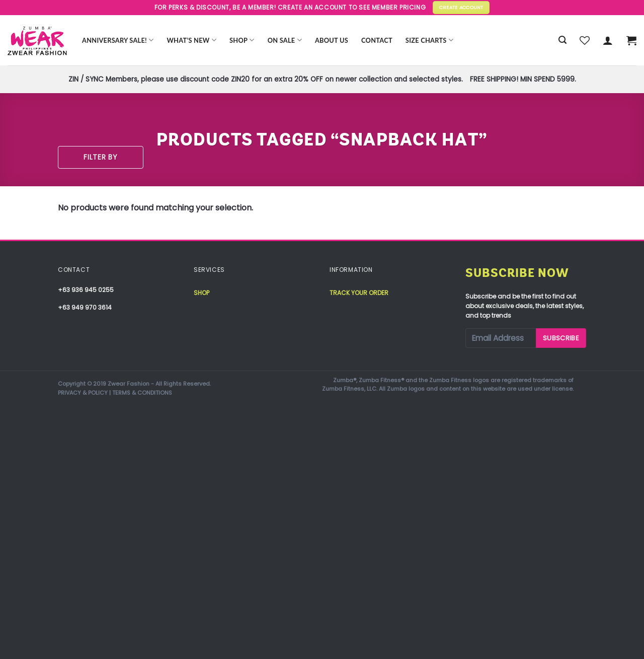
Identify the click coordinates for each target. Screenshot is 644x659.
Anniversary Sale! (118, 40)
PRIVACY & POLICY (83, 393)
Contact (377, 40)
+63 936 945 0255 (86, 290)
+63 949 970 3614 (85, 307)
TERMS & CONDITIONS (142, 393)
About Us (332, 40)
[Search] (562, 40)
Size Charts (429, 40)
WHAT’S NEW (191, 40)
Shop (242, 40)
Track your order (359, 293)
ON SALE (285, 40)
